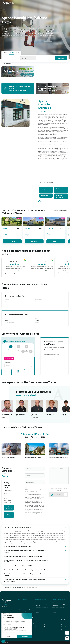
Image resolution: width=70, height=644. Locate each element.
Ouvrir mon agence (5, 610)
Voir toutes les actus (35, 440)
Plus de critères (8, 63)
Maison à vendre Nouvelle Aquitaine (26, 610)
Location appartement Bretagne (58, 607)
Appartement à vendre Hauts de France (43, 616)
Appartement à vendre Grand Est (42, 614)
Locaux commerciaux (11, 304)
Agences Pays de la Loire (17, 587)
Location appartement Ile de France (59, 618)
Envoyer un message (60, 190)
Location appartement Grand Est (59, 614)
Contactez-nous (5, 608)
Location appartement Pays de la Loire (60, 625)
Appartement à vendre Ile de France (42, 618)
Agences (7, 587)
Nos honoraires (9, 508)
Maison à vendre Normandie (24, 608)
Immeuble (38, 304)
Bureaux (7, 302)
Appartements (39, 300)
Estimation (45, 195)
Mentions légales (9, 515)
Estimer (5, 53)
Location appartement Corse (58, 630)
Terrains (37, 302)
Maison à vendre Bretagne (24, 606)
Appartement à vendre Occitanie (42, 623)
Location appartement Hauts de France (60, 616)
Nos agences (4, 606)
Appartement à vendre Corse (41, 630)
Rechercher (61, 58)
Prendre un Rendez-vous (60, 196)
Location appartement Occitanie (58, 623)
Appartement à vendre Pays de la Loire (43, 625)
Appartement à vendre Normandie (42, 609)
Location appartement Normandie (59, 609)
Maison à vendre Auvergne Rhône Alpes (26, 601)
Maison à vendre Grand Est (24, 612)
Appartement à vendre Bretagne (42, 607)
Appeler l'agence (44, 190)
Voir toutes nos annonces (61, 211)
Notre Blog (4, 612)
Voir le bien (12, 241)
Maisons (7, 300)
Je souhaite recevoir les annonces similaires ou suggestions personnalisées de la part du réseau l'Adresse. (35, 490)
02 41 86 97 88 (9, 496)
